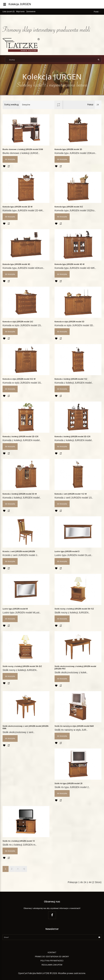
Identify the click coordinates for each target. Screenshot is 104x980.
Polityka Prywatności (52, 961)
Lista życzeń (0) (9, 12)
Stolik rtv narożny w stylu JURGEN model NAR (74, 726)
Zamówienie (31, 12)
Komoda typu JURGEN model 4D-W (69, 264)
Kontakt (52, 953)
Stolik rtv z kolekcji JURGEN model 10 (19, 841)
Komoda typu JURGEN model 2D (68, 149)
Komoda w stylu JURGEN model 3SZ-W (19, 379)
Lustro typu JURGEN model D (67, 551)
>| (24, 869)
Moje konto (20, 12)
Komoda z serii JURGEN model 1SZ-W (71, 494)
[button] (84, 2)
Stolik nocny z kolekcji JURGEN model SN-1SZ (74, 609)
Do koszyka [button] (10, 159)
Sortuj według (11, 105)
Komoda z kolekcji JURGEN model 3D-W (20, 494)
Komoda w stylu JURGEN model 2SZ (18, 322)
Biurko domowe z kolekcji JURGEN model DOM (23, 149)
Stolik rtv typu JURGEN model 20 (68, 783)
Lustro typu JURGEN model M (15, 609)
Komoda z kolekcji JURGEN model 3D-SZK (72, 436)
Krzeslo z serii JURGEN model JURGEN (19, 551)
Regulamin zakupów (52, 965)
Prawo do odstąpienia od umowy (52, 957)
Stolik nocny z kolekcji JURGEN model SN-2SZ (22, 666)
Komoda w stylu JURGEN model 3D (69, 322)
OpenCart (23, 973)
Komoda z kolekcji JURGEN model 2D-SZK (20, 436)
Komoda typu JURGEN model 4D (16, 264)
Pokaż (90, 105)
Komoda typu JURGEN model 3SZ (69, 207)
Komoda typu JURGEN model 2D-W (17, 207)
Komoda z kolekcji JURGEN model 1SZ (71, 379)
